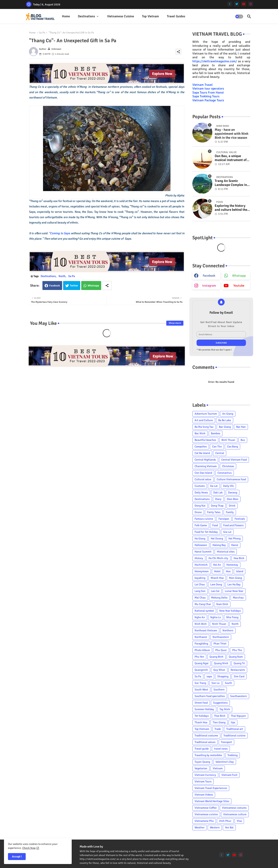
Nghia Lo (216, 617)
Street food (201, 703)
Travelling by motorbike (208, 755)
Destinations (86, 16)
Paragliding (201, 644)
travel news (221, 749)
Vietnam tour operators (208, 89)
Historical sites (226, 552)
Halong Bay (219, 545)
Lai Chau (200, 584)
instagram (209, 286)
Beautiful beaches (205, 440)
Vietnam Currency (205, 775)
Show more (175, 323)
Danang (233, 493)
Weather (200, 827)
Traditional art (235, 729)
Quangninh (201, 670)
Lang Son (200, 591)
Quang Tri (239, 663)
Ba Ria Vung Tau (204, 427)
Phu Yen (199, 657)
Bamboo (216, 433)
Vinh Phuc (225, 821)
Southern (219, 690)
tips (233, 722)
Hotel (217, 571)
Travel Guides (176, 16)
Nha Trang (232, 617)
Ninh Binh (201, 624)
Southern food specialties (210, 696)
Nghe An (200, 617)
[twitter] (237, 4)
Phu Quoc (221, 650)
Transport (226, 742)
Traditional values (205, 742)
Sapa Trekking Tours (206, 96)
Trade (218, 729)
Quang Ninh (221, 663)
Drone (198, 512)
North (62, 276)
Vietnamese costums (234, 808)
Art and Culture (204, 420)
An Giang (228, 414)
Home (66, 16)
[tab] (66, 16)
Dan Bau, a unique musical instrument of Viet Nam (231, 158)
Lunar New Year (234, 591)
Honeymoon (202, 571)
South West (201, 690)
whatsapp (239, 276)
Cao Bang (232, 447)
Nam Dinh (222, 604)
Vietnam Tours (203, 782)
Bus (243, 440)
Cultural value (203, 479)
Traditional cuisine (234, 736)
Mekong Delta (219, 598)
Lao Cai (215, 591)
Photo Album (202, 650)
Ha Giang (200, 538)
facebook (209, 276)
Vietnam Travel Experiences (211, 788)
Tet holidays (202, 716)
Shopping (223, 676)
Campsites (201, 447)
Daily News (201, 493)
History (199, 558)
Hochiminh (201, 565)
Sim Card (239, 676)
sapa (209, 676)
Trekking (232, 755)
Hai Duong (217, 538)
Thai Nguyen (238, 716)
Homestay (232, 565)
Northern (228, 630)
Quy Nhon (219, 670)
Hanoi (235, 545)
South (228, 683)
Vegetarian (201, 768)
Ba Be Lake (225, 420)
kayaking (200, 578)
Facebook (55, 286)
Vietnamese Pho (204, 821)
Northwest (201, 637)
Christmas (228, 466)
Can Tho (217, 447)
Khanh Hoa (217, 578)
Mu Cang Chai (203, 604)
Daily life (228, 486)
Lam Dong (216, 584)
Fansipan (224, 519)
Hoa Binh (239, 558)
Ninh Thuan (219, 624)
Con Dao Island (203, 473)
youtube (239, 286)
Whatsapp (93, 286)
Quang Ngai (202, 663)
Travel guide (202, 749)
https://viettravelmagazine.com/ (215, 61)
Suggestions (220, 703)
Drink (232, 506)
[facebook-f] (230, 4)
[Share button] (107, 286)
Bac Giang (225, 427)
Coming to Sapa (60, 233)
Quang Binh (216, 657)
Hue (228, 571)
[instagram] (251, 4)
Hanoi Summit (203, 552)
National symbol (204, 611)
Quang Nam (236, 657)
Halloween (201, 545)
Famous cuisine (204, 519)
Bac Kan (241, 427)
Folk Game (201, 525)
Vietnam (218, 768)
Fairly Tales (214, 512)
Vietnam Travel (203, 85)
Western (215, 827)
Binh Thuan (228, 440)
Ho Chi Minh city (218, 558)
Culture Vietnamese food (231, 479)
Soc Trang (200, 683)
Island (240, 571)
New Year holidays (230, 611)
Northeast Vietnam (206, 630)
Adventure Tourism (206, 414)
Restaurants (238, 670)
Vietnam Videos (204, 795)
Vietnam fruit (229, 775)
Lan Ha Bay (234, 584)
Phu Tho (237, 650)
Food (215, 525)
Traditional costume (206, 736)
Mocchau (238, 598)
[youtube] (244, 4)
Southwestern (239, 696)
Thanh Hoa (201, 722)
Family (230, 512)
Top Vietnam (150, 16)
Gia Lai (227, 532)
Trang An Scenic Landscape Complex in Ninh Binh (231, 183)
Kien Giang (235, 578)
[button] (239, 17)
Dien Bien (233, 499)
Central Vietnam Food (234, 460)
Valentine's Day (225, 762)
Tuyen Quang (202, 762)
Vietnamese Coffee (206, 808)
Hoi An (217, 565)
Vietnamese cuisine (121, 16)
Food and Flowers (233, 525)
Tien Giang (219, 722)
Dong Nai (200, 506)
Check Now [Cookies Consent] (29, 848)
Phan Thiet (220, 644)
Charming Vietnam (206, 466)
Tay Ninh (225, 709)
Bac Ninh (200, 433)
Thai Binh (220, 716)
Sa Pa (42, 33)
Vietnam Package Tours (208, 100)
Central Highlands (205, 460)
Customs (200, 486)
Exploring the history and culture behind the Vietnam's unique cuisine (231, 208)
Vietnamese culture (235, 814)
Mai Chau (200, 598)
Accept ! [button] (17, 857)
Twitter (74, 286)
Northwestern (221, 637)
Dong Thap (217, 506)
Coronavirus (225, 473)
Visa (239, 821)
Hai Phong (234, 538)
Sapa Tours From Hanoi (208, 93)
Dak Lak (218, 493)
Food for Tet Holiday (206, 532)
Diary (218, 499)
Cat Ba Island (202, 453)
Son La (215, 683)
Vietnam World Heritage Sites (212, 801)
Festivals (240, 519)
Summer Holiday (204, 709)
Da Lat (214, 486)
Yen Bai (229, 827)
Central (220, 453)
